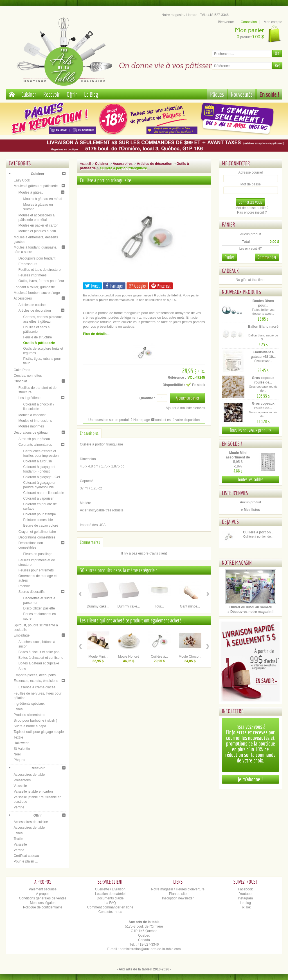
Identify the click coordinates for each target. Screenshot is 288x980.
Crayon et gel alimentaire (37, 532)
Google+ (137, 286)
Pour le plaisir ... (26, 861)
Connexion (249, 22)
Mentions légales (43, 903)
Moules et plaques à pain (37, 231)
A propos (43, 894)
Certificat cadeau (26, 856)
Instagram (245, 898)
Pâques (217, 94)
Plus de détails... (96, 334)
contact (159, 420)
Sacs (22, 669)
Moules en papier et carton (38, 225)
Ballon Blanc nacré (263, 327)
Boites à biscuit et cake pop (39, 652)
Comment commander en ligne (110, 907)
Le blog (245, 903)
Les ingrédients (30, 398)
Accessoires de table (29, 775)
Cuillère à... (159, 657)
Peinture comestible (38, 520)
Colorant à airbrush (37, 461)
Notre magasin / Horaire (179, 15)
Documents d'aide (110, 898)
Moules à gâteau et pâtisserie (36, 186)
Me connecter (236, 163)
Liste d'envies (235, 493)
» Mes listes (250, 510)
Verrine (19, 807)
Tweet (92, 286)
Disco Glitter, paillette (39, 608)
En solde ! (269, 94)
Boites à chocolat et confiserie (41, 658)
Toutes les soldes (250, 479)
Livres (18, 709)
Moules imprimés (31, 426)
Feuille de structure (37, 337)
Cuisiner (29, 94)
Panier (229, 224)
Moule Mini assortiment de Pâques (238, 457)
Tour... (159, 606)
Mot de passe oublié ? (252, 208)
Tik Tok (245, 907)
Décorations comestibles (37, 537)
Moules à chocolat (32, 415)
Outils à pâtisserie (39, 343)
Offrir (72, 94)
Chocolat (20, 381)
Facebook (245, 889)
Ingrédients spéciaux (29, 704)
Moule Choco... (190, 657)
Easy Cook (22, 180)
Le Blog (91, 94)
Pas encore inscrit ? (252, 212)
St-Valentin (22, 749)
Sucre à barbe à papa (30, 726)
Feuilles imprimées (32, 275)
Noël (17, 754)
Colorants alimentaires (35, 445)
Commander (267, 257)
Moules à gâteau (31, 192)
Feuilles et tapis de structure (39, 270)
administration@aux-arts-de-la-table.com (150, 949)
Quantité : (147, 398)
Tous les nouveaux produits (251, 430)
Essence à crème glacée (37, 687)
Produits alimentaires (29, 715)
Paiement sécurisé (43, 889)
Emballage (22, 635)
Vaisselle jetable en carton (33, 791)
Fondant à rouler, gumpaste (34, 287)
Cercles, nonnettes (28, 376)
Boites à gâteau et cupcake (39, 663)
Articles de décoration (34, 311)
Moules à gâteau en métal (42, 199)
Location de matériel (110, 894)
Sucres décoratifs (31, 592)
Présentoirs (22, 780)
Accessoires (23, 298)
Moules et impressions (35, 421)
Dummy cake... (98, 606)
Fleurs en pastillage (38, 554)
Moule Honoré (129, 657)
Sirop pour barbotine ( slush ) (35, 720)
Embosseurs (28, 264)
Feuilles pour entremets (36, 570)
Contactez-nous (110, 912)
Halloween (21, 743)
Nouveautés (242, 94)
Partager (114, 286)
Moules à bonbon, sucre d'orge (37, 293)
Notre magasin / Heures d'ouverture (178, 889)
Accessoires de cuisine (31, 822)
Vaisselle (20, 786)
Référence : (177, 378)
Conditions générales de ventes (43, 898)
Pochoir (24, 586)
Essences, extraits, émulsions (36, 681)
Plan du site (178, 894)
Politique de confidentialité (43, 907)
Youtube (246, 894)
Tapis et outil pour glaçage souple (39, 732)
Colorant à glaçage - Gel (41, 477)
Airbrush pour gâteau (34, 439)
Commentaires (90, 542)
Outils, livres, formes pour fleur (41, 281)
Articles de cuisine (32, 305)
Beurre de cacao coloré (40, 526)
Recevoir (51, 94)
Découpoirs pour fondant (37, 258)
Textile (18, 737)
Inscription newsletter (178, 898)
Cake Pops (22, 370)
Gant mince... (190, 606)
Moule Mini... (98, 657)
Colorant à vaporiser (38, 498)
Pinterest (161, 286)
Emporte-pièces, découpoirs (34, 675)
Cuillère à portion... (258, 532)
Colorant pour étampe (39, 514)
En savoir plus (89, 433)
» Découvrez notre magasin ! (250, 612)
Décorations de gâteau (31, 433)
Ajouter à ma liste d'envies (185, 408)
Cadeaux (230, 271)
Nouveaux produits (241, 292)
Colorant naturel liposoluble (43, 493)
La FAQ (110, 903)
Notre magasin (237, 563)
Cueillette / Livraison (110, 889)
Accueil (85, 164)
